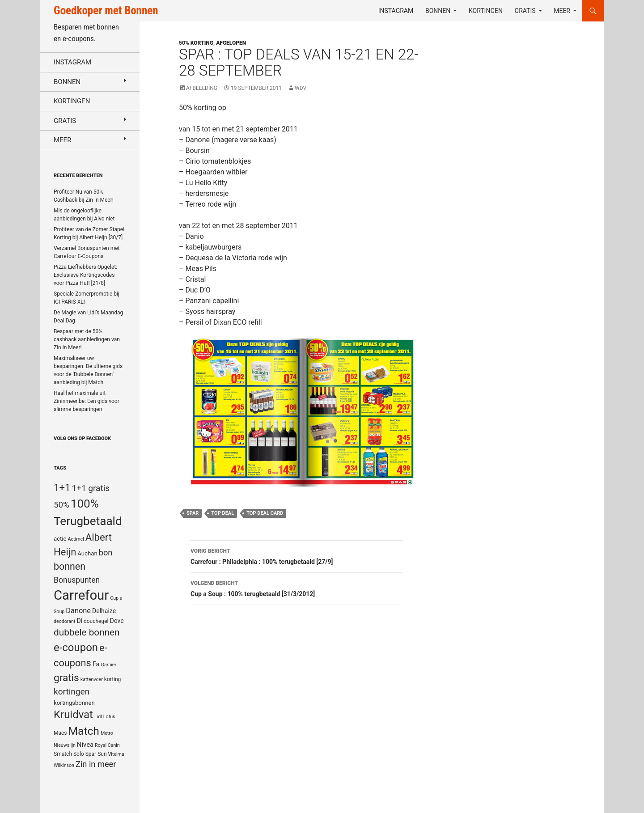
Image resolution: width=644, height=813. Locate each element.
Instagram (396, 11)
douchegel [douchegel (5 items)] (96, 621)
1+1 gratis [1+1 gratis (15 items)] (91, 488)
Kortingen (486, 11)
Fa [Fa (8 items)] (96, 664)
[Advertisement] (521, 253)
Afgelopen (231, 43)
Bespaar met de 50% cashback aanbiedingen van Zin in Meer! (87, 339)
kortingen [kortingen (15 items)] (72, 692)
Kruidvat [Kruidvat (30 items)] (73, 715)
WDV (301, 88)
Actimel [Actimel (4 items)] (76, 539)
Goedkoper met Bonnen (106, 11)
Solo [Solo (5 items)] (79, 754)
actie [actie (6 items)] (60, 539)
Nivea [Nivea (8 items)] (85, 745)
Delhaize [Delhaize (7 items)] (104, 611)
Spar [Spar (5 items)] (91, 754)
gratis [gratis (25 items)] (66, 678)
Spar (193, 513)
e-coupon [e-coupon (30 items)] (76, 648)
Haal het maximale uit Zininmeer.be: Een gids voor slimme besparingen (87, 401)
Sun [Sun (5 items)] (102, 754)
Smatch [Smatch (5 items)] (63, 754)
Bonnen (438, 11)
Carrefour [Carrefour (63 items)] (81, 595)
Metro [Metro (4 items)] (107, 733)
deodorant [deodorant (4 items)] (64, 621)
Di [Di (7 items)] (79, 621)
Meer (562, 11)
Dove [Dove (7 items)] (117, 621)
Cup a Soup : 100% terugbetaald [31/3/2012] (297, 588)
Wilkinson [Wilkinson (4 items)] (64, 765)
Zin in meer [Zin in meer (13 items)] (96, 764)
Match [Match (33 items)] (84, 731)
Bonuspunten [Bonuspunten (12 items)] (77, 580)
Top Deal (222, 513)
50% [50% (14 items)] (61, 505)
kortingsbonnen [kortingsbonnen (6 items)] (74, 703)
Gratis (525, 11)
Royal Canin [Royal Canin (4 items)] (107, 745)
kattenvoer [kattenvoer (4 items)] (92, 680)
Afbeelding (202, 88)
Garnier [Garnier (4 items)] (109, 665)
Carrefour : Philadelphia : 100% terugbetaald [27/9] (297, 555)
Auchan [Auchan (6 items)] (87, 553)
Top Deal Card (265, 513)
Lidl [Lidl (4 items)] (98, 717)
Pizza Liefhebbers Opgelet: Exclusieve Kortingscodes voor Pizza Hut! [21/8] (85, 275)
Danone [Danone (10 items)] (78, 611)
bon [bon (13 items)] (106, 553)
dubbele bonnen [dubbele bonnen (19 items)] (87, 632)
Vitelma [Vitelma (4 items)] (116, 754)
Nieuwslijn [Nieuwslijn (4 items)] (65, 745)
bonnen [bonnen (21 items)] (70, 566)
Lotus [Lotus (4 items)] (109, 717)
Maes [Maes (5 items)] (60, 733)
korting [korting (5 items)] (113, 679)
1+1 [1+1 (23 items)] (62, 487)
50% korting (196, 43)
